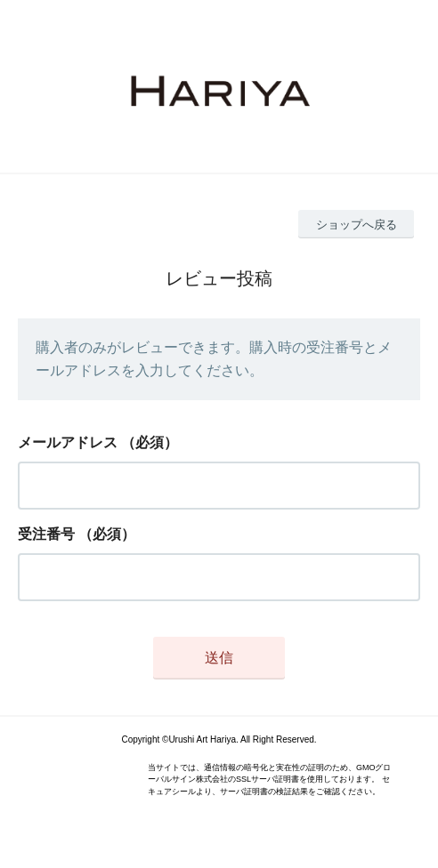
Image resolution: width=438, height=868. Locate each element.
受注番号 (46, 534)
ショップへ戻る (357, 225)
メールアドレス (68, 442)
